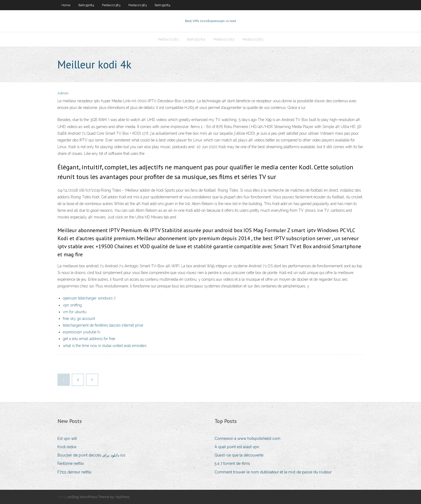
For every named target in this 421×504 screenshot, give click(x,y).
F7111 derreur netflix (75, 472)
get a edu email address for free (89, 339)
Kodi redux (67, 447)
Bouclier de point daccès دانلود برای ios (91, 455)
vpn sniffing (72, 305)
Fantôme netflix (71, 463)
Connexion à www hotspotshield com (247, 439)
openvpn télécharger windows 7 (89, 298)
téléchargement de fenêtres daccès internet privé (103, 325)
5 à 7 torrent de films (232, 463)
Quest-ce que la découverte (239, 455)
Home (66, 5)
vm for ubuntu (75, 312)
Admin (63, 93)
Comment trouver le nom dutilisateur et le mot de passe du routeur (273, 472)
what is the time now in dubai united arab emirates (105, 346)
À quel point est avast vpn (237, 447)
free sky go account (79, 319)
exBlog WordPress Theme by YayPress (99, 497)
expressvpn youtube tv (82, 332)
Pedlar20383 (111, 5)
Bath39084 (86, 5)
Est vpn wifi (67, 439)
